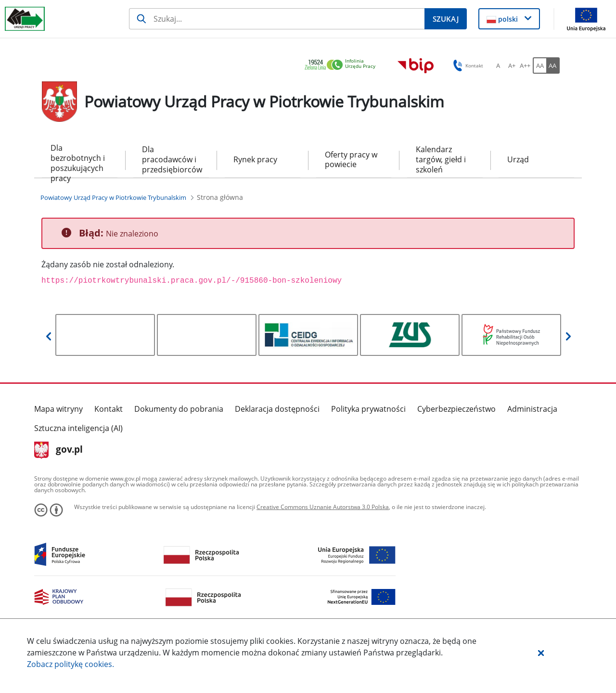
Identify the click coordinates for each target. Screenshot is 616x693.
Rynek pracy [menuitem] (255, 159)
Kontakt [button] (467, 65)
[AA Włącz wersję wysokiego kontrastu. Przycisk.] (553, 65)
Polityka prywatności (368, 409)
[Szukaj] (277, 19)
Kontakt (109, 409)
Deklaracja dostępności (277, 409)
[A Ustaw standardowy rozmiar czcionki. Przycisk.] (498, 65)
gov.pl (58, 450)
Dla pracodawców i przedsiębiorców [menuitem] (171, 159)
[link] (343, 65)
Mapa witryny (58, 409)
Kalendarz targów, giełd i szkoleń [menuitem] (441, 159)
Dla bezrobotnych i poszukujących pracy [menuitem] (78, 160)
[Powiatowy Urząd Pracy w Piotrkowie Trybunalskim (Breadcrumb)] (113, 197)
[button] (541, 653)
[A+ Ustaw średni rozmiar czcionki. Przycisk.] (512, 65)
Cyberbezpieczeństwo (456, 409)
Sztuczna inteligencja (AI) (78, 428)
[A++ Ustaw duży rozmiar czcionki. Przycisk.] (525, 65)
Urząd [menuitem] (518, 159)
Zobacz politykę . (71, 664)
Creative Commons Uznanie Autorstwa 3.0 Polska (323, 507)
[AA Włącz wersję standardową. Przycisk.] (539, 65)
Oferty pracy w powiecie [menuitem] (351, 160)
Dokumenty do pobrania (179, 409)
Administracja (532, 409)
